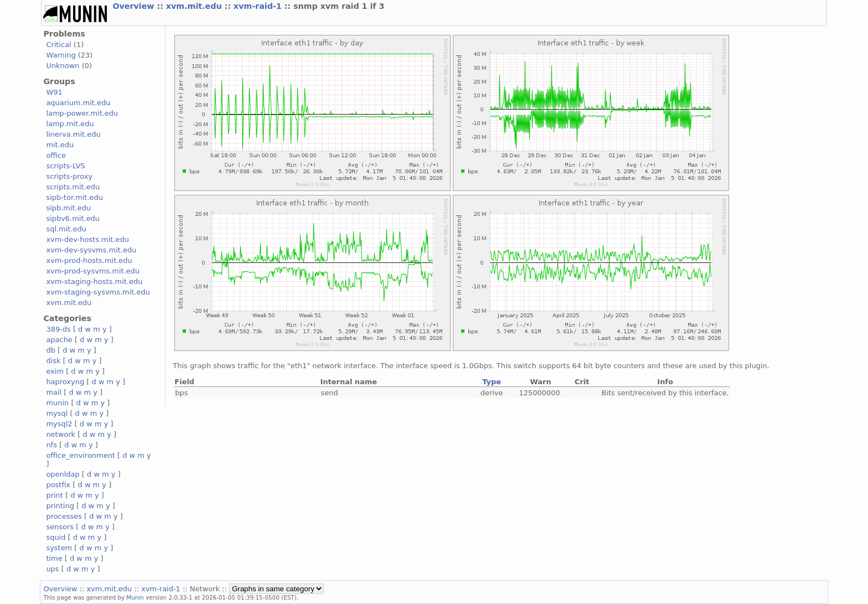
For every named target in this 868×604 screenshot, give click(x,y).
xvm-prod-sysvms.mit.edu (93, 271)
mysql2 (59, 424)
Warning (61, 55)
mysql (57, 413)
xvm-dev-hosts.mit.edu (87, 239)
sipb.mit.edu (68, 208)
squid (56, 537)
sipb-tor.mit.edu (74, 197)
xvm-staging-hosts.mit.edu (94, 282)
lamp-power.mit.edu (82, 113)
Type (492, 382)
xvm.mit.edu (195, 6)
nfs (51, 445)
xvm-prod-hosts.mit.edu (89, 260)
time (54, 558)
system (59, 548)
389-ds (58, 329)
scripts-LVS (65, 166)
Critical (58, 45)
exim (55, 371)
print (54, 495)
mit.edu (60, 145)
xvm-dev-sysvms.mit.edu (91, 250)
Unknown (63, 66)
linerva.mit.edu (73, 134)
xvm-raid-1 (259, 6)
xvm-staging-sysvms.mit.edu (98, 292)
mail (54, 392)
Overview (135, 6)
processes (64, 516)
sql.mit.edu (66, 229)
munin (57, 403)
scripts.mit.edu (73, 187)
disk (53, 361)
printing (60, 506)
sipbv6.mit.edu (73, 218)
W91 (54, 92)
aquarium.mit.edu (78, 103)
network (61, 434)
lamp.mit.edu (70, 124)
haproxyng (65, 382)
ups (52, 569)
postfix (58, 485)
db (50, 350)
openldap (63, 474)
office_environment (81, 455)
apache (59, 340)
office (56, 155)
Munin (135, 597)
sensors (60, 527)
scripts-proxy (69, 176)
